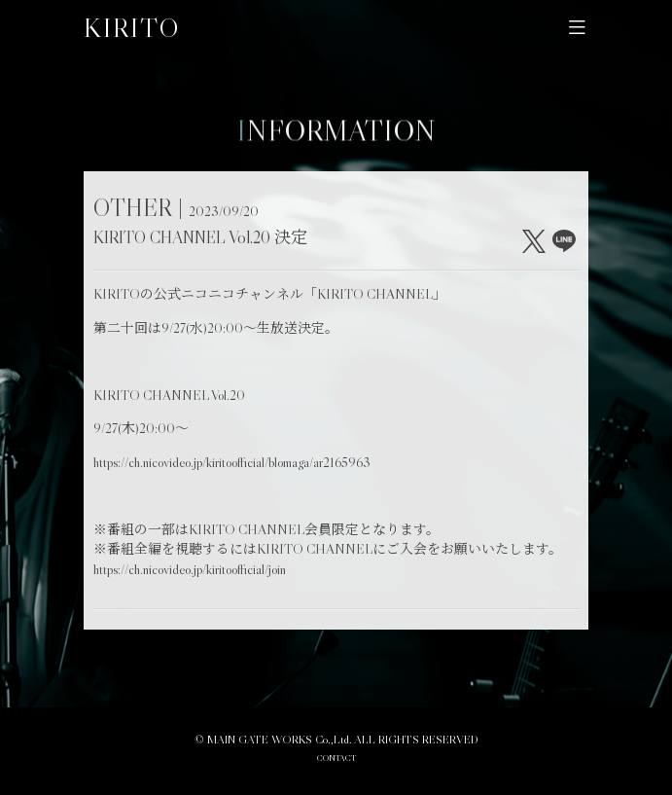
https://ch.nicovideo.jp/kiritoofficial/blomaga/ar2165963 (232, 463)
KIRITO (132, 27)
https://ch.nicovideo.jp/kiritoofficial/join (190, 570)
